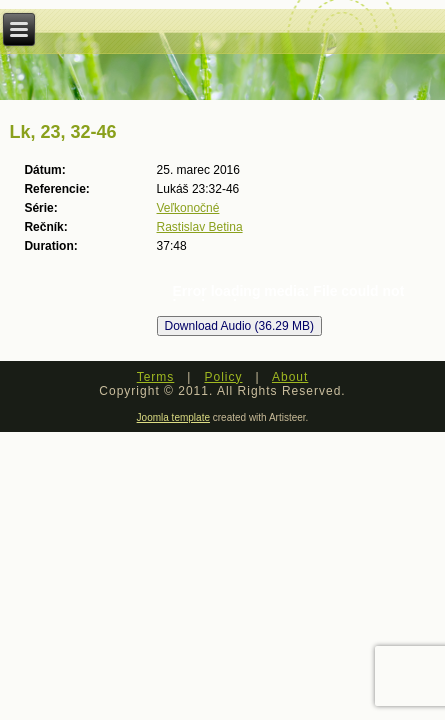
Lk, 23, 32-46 (62, 132)
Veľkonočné (188, 208)
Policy (223, 377)
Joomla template (173, 417)
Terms (156, 377)
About (290, 377)
